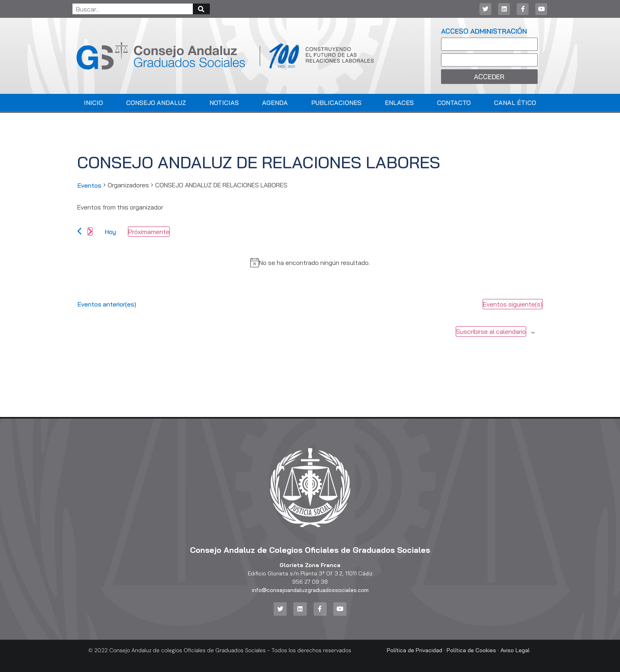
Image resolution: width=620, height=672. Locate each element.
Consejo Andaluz (156, 103)
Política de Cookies (471, 650)
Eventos (89, 185)
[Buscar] (201, 9)
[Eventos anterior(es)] (79, 231)
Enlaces (399, 103)
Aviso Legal (515, 650)
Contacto (454, 103)
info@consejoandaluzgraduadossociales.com (310, 590)
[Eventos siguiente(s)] (90, 231)
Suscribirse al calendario (491, 331)
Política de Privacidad (415, 650)
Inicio (93, 103)
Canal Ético (515, 103)
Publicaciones (336, 103)
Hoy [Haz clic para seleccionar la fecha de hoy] (110, 232)
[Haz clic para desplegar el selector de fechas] (149, 232)
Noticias (224, 103)
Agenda (275, 103)
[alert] (314, 263)
